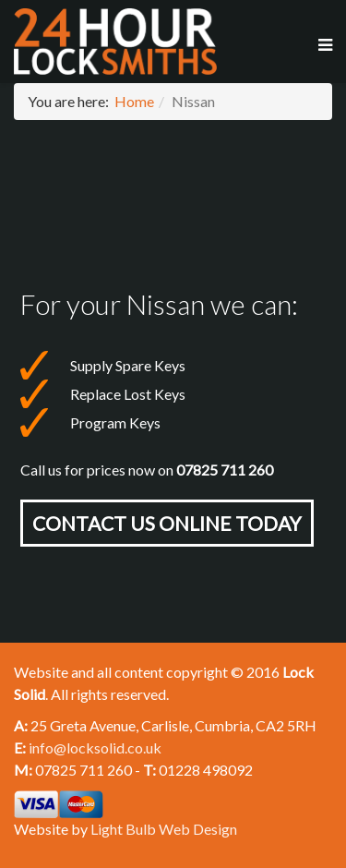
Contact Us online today (167, 523)
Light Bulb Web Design (164, 829)
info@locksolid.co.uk (95, 747)
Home (134, 101)
